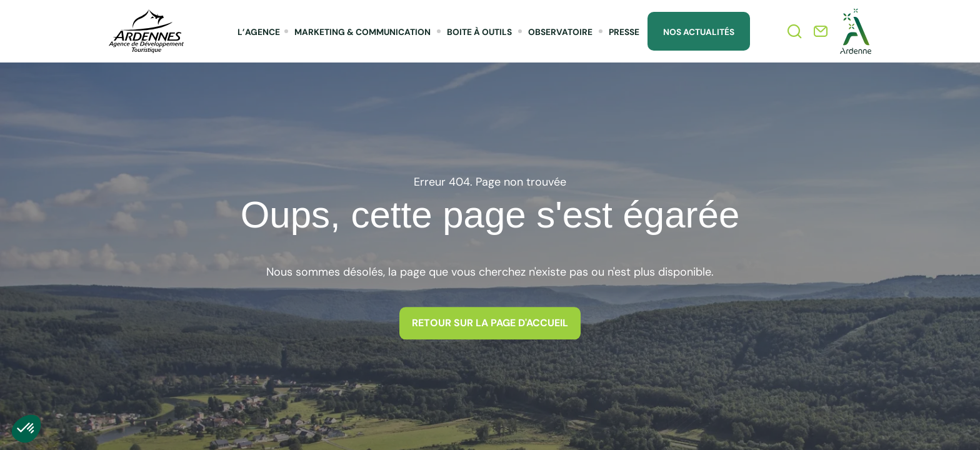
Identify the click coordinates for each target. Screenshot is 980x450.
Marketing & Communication (362, 32)
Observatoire (560, 32)
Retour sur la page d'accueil (490, 323)
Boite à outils (479, 32)
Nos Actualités (699, 32)
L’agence (259, 32)
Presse (624, 32)
